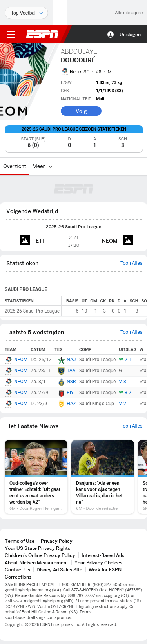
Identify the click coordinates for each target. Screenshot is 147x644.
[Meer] (51, 166)
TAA (71, 371)
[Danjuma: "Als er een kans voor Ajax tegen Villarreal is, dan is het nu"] (103, 477)
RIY (70, 393)
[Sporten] (26, 13)
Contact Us (17, 570)
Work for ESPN (105, 570)
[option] (36, 477)
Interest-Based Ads (103, 555)
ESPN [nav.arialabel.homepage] (42, 34)
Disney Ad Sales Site (59, 570)
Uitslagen (130, 34)
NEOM (21, 360)
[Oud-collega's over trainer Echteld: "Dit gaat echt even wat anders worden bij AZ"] (36, 477)
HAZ (71, 404)
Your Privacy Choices (98, 563)
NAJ (71, 360)
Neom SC (80, 72)
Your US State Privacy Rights (37, 548)
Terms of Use (20, 541)
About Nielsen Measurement (36, 563)
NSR (71, 382)
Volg (81, 111)
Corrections (18, 577)
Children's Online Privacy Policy (40, 555)
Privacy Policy (57, 541)
